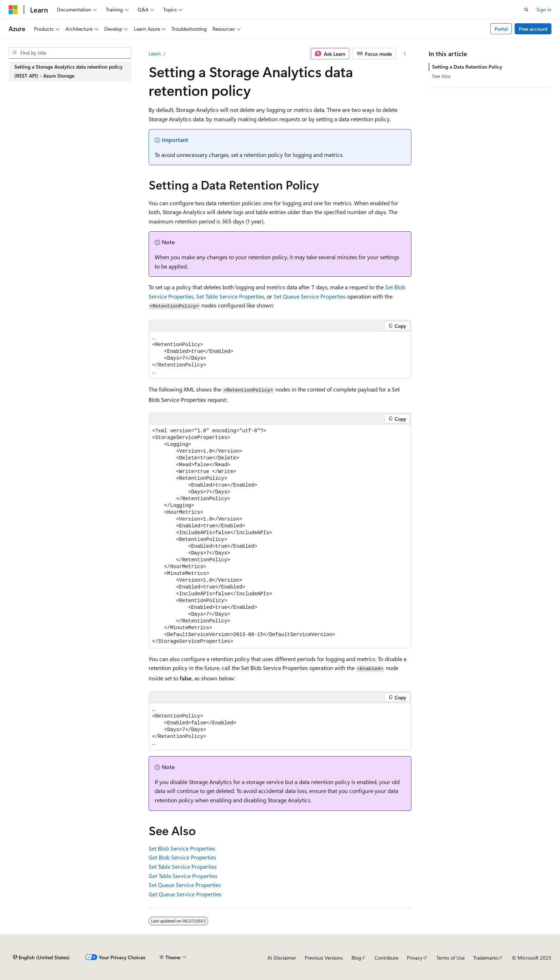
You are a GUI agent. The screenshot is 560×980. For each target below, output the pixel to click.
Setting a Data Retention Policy (467, 67)
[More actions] (405, 54)
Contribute (386, 958)
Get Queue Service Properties (185, 894)
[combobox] (70, 53)
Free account (533, 29)
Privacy (415, 958)
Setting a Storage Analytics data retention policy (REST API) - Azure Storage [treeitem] (68, 71)
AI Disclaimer (282, 958)
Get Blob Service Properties (182, 857)
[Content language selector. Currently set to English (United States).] (41, 957)
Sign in (544, 9)
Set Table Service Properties (230, 296)
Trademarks (486, 958)
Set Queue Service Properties (310, 296)
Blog (356, 958)
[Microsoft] (13, 10)
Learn (155, 53)
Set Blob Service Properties (182, 848)
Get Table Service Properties (183, 876)
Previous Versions (324, 958)
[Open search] (526, 10)
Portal (501, 29)
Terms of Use (451, 958)
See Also (441, 76)
